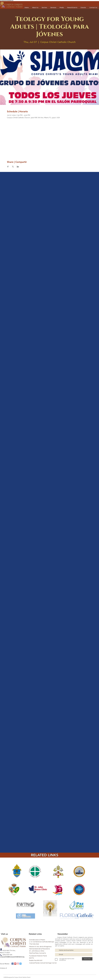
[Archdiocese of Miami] (41, 940)
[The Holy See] (39, 944)
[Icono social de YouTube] (15, 964)
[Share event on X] (13, 167)
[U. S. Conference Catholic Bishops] (47, 942)
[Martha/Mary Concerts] (41, 953)
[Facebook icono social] (13, 964)
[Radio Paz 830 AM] (39, 960)
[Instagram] (18, 964)
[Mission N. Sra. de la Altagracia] (46, 947)
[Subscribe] (87, 959)
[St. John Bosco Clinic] (40, 951)
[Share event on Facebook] (8, 167)
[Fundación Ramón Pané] (42, 956)
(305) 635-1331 (6, 955)
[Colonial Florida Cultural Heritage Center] (43, 963)
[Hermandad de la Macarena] (44, 949)
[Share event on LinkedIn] (18, 167)
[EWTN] (39, 958)
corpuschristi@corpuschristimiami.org (12, 957)
